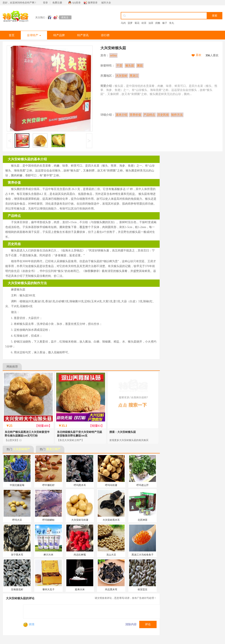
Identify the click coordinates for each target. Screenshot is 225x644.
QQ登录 (76, 3)
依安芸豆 (143, 589)
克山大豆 (111, 555)
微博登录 (93, 3)
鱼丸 (172, 23)
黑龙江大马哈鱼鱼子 (143, 555)
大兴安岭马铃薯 (80, 520)
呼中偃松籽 (48, 485)
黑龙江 (134, 76)
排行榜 (105, 35)
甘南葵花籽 (17, 589)
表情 (29, 624)
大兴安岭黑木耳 (111, 520)
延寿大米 (80, 589)
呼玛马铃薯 (111, 485)
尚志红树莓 (80, 555)
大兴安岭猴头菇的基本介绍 (27, 159)
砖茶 (144, 23)
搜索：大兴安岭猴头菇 (123, 432)
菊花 (137, 23)
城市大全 (106, 3)
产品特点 (149, 115)
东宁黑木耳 (17, 555)
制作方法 (177, 115)
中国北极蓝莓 (17, 485)
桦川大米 (48, 555)
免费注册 (57, 3)
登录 (45, 3)
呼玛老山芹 (143, 485)
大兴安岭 (122, 76)
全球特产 (34, 35)
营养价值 (135, 115)
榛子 (165, 23)
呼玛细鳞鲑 (48, 520)
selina (114, 55)
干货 (119, 66)
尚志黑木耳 (111, 589)
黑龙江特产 (53, 449)
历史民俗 (163, 115)
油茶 (151, 23)
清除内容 (131, 624)
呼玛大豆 (17, 520)
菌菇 (140, 66)
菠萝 (130, 23)
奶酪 (158, 23)
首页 (12, 35)
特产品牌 (59, 35)
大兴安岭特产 (21, 449)
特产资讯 (83, 35)
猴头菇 (130, 66)
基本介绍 (122, 115)
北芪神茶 (143, 520)
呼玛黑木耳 (80, 485)
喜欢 (199, 55)
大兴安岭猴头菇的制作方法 (27, 283)
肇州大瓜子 (48, 589)
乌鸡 (123, 23)
